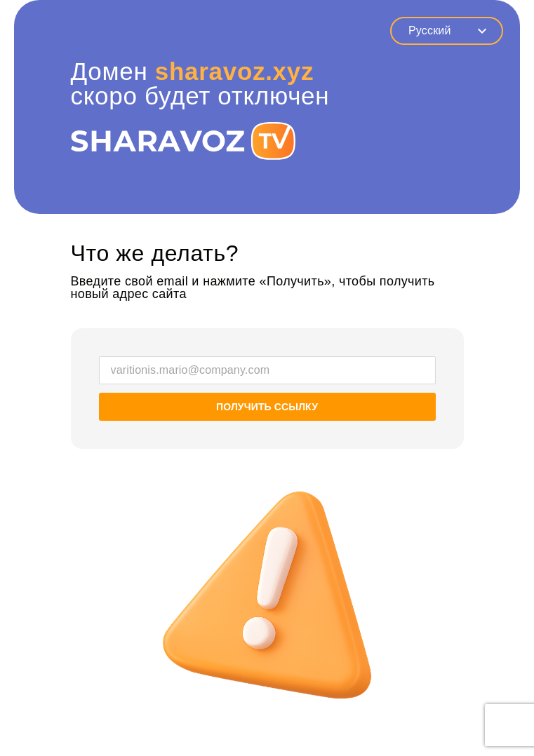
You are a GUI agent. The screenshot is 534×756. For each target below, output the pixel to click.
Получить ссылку (267, 407)
